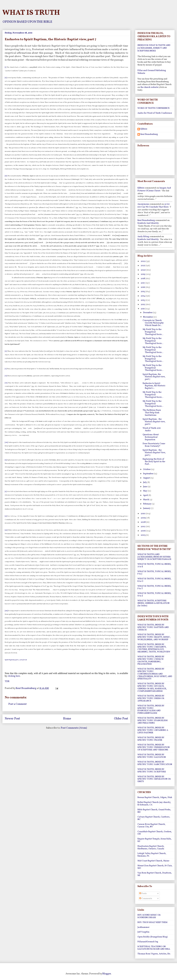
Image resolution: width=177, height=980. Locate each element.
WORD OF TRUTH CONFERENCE (153, 108)
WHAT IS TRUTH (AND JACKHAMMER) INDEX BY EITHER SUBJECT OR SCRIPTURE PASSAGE (154, 557)
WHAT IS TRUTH (31, 13)
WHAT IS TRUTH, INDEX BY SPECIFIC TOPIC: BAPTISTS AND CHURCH (153, 627)
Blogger (107, 974)
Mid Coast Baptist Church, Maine (153, 861)
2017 (143, 283)
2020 (143, 270)
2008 (143, 522)
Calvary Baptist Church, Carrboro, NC (154, 818)
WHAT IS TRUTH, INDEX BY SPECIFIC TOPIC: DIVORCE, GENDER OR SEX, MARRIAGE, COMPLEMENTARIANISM (152, 687)
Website (141, 73)
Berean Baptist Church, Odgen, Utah (155, 797)
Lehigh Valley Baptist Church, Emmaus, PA (152, 855)
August (147, 478)
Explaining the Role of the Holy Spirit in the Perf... (154, 462)
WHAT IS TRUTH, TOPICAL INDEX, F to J (154, 573)
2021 (143, 266)
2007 (143, 527)
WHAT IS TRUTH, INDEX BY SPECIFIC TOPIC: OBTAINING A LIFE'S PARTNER (153, 730)
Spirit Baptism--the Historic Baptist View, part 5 (154, 453)
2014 (143, 296)
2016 (143, 287)
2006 (143, 531)
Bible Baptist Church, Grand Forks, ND (154, 811)
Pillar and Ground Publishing (152, 71)
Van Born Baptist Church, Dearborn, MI (155, 874)
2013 (143, 300)
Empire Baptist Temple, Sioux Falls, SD (155, 840)
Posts (143, 894)
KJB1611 (144, 129)
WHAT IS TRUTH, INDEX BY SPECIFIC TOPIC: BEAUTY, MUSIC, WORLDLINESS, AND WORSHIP (154, 637)
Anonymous (143, 204)
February (147, 504)
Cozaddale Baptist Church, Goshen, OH (155, 833)
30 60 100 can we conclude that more (154, 206)
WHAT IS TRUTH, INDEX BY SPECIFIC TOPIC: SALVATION (152, 756)
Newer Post (12, 719)
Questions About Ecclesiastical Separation (151, 437)
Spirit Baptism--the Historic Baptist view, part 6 (154, 422)
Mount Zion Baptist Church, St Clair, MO (155, 867)
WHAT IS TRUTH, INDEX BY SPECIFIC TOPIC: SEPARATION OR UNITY (154, 779)
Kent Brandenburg (149, 134)
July (145, 482)
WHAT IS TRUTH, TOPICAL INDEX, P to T (154, 587)
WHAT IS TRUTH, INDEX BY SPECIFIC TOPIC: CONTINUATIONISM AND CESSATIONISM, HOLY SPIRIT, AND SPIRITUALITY (155, 674)
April (146, 495)
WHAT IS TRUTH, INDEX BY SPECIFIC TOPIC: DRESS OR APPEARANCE (151, 698)
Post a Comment (18, 704)
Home (67, 719)
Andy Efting (143, 237)
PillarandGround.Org (148, 942)
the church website (149, 87)
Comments (146, 899)
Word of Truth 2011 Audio (152, 429)
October (147, 469)
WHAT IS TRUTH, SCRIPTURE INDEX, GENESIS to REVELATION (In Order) (153, 603)
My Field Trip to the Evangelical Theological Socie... (153, 332)
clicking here (14, 676)
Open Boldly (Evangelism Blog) (153, 937)
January (147, 508)
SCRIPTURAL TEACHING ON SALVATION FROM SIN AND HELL (154, 948)
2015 (143, 292)
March (146, 500)
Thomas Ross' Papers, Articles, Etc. (154, 954)
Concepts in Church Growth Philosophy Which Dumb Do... (153, 323)
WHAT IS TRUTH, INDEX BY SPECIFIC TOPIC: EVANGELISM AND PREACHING (153, 721)
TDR (7, 681)
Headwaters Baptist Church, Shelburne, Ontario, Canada (151, 848)
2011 (143, 309)
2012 (143, 305)
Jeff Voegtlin (143, 932)
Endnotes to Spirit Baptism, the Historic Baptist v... (154, 386)
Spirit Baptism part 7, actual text (16, 660)
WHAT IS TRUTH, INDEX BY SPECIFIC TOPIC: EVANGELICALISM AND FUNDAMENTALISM (151, 710)
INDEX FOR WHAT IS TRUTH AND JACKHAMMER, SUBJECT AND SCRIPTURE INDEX (154, 48)
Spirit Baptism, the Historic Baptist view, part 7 (154, 377)
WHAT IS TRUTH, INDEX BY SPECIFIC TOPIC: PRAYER (151, 739)
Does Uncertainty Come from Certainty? (154, 445)
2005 (143, 535)
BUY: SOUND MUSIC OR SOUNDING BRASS (149, 916)
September (148, 474)
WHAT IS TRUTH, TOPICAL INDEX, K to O (154, 580)
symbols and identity (148, 223)
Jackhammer (143, 927)
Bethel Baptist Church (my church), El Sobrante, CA (154, 804)
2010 (143, 514)
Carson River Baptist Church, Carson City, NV (151, 826)
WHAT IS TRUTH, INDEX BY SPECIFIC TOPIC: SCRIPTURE (152, 771)
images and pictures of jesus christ (154, 189)
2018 (143, 279)
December (148, 313)
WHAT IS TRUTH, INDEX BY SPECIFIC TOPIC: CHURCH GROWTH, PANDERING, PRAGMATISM (151, 660)
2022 (143, 261)
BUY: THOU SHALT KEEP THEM (152, 922)
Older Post (121, 719)
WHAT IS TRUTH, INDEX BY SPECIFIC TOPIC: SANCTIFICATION (155, 763)
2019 (143, 274)
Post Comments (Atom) (74, 728)
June (145, 487)
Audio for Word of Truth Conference (155, 113)
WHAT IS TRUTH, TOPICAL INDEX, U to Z (154, 595)
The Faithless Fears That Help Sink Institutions (152, 413)
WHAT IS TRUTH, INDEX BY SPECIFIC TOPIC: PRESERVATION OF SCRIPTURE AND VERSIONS (154, 747)
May (145, 491)
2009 (143, 518)
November (148, 317)
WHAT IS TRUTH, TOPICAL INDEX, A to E (154, 565)
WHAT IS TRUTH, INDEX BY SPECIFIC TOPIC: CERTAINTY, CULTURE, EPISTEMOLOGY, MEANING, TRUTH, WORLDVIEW (154, 648)
